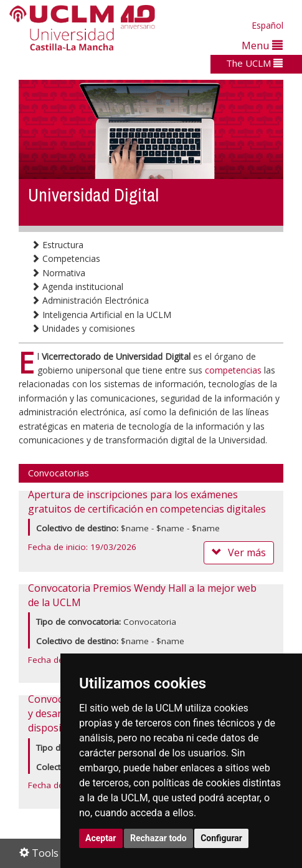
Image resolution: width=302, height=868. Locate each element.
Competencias (66, 258)
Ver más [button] (239, 552)
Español (267, 25)
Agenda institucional (77, 287)
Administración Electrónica (90, 300)
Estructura (57, 245)
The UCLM (254, 63)
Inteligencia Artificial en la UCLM (101, 315)
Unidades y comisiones (83, 328)
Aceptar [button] (101, 838)
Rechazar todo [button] (158, 838)
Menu (262, 45)
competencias (233, 370)
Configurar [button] (221, 838)
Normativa (58, 273)
